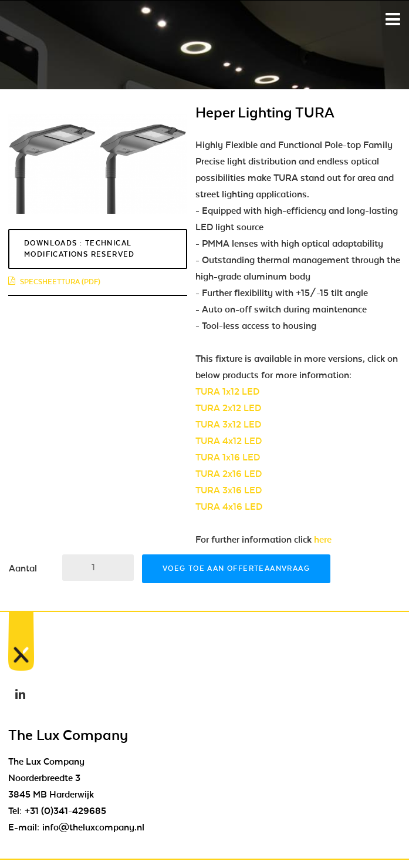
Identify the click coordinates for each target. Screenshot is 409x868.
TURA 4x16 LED (229, 507)
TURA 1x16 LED (228, 457)
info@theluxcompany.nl (93, 827)
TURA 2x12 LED (228, 408)
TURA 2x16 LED (229, 474)
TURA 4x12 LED (229, 441)
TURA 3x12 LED (228, 425)
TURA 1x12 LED (227, 392)
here (323, 540)
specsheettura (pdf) (54, 282)
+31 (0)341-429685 (65, 811)
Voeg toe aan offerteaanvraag (236, 568)
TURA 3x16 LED (229, 490)
